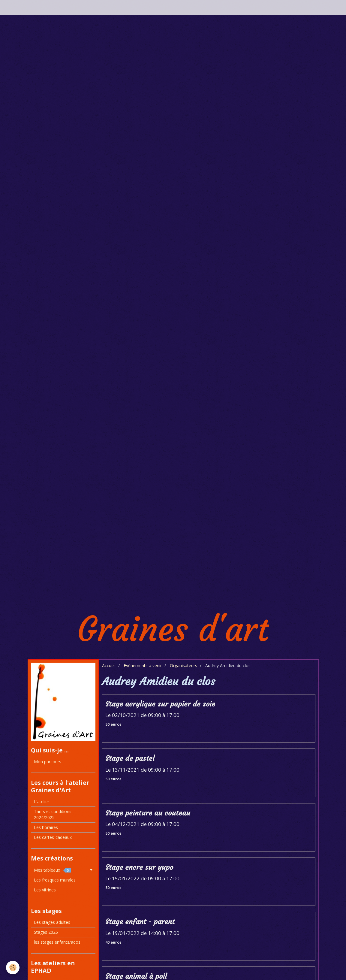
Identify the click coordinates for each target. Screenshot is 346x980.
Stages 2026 (46, 932)
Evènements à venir (143, 665)
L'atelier (42, 802)
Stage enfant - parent (140, 922)
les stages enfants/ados (57, 942)
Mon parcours (48, 762)
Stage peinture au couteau (148, 813)
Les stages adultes (52, 922)
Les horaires (46, 827)
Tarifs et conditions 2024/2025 (53, 814)
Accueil (109, 665)
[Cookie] (13, 968)
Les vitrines (45, 890)
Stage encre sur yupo (139, 867)
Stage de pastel (130, 759)
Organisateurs (184, 665)
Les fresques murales (55, 880)
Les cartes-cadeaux (53, 837)
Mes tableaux (52, 870)
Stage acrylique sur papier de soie (160, 704)
